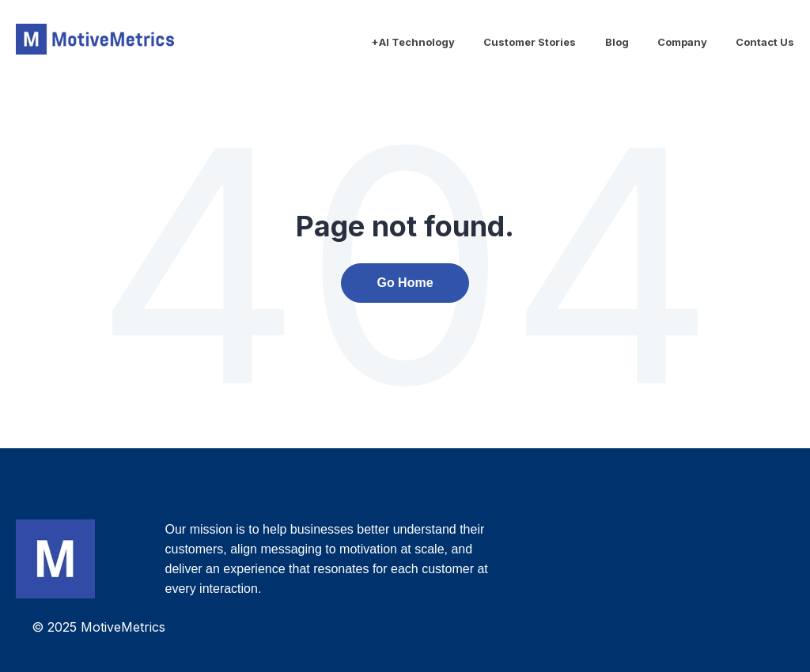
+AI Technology (413, 42)
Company (682, 42)
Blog (617, 42)
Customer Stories (530, 42)
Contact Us (765, 42)
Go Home (405, 283)
